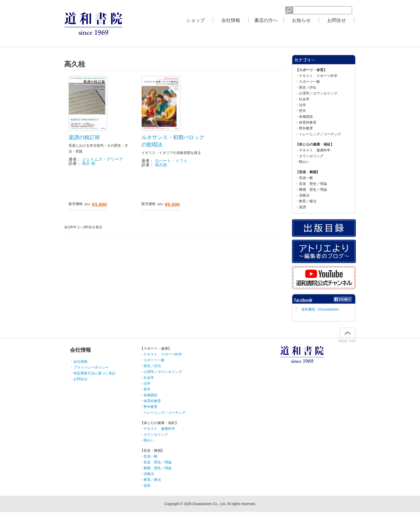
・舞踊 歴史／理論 (311, 190)
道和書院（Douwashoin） (321, 309)
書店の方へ (266, 20)
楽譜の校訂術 (84, 137)
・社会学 (302, 99)
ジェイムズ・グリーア (102, 159)
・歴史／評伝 (306, 87)
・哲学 (301, 111)
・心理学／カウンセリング (316, 93)
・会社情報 (79, 362)
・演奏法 (302, 195)
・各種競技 (304, 117)
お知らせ (301, 20)
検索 (276, 9)
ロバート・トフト (171, 161)
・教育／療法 (306, 201)
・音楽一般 (304, 178)
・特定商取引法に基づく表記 (93, 373)
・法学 (301, 105)
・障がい (302, 162)
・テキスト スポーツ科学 (316, 76)
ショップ (195, 20)
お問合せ (337, 20)
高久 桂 (89, 163)
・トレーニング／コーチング (318, 134)
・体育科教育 (306, 122)
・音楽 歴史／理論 (311, 184)
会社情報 (231, 20)
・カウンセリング (309, 156)
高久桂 (161, 165)
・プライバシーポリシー (89, 367)
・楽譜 (301, 207)
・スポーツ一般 (308, 82)
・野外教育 (304, 128)
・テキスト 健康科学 (313, 150)
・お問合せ (79, 379)
